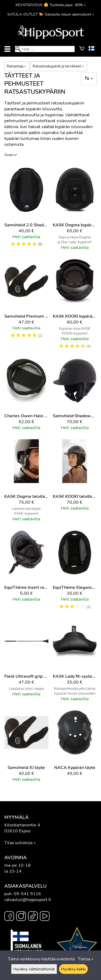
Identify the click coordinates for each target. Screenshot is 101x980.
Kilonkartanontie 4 (22, 825)
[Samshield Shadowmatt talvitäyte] (75, 397)
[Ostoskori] (82, 49)
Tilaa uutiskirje (19, 843)
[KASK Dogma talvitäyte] (26, 483)
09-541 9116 (27, 894)
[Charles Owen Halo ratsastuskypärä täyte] (26, 397)
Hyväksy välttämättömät (34, 969)
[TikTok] (33, 917)
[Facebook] (9, 917)
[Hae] (45, 49)
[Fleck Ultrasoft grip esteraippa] (26, 663)
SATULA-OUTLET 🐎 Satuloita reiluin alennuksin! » (50, 14)
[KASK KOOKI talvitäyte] (75, 483)
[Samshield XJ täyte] (26, 749)
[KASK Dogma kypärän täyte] (75, 211)
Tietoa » (86, 959)
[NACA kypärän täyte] (75, 749)
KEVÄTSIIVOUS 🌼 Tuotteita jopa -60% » (51, 5)
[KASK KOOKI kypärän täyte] (75, 307)
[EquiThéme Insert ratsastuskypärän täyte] (26, 573)
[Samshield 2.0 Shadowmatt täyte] (26, 211)
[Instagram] (21, 917)
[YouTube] (45, 917)
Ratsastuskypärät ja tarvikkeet (58, 66)
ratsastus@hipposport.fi (28, 900)
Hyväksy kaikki (73, 969)
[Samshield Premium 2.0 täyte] (26, 307)
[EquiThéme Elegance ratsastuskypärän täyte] (75, 573)
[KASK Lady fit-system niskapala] (75, 663)
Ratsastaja (16, 66)
